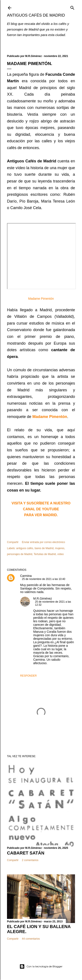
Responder (28, 676)
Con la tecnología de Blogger (41, 966)
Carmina (26, 576)
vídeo (60, 554)
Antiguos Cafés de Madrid (36, 15)
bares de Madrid (44, 548)
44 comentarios (31, 939)
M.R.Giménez (43, 598)
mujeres (60, 548)
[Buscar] (72, 7)
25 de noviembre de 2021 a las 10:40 (44, 579)
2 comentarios (30, 860)
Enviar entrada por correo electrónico (43, 542)
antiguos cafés (25, 548)
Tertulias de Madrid (45, 554)
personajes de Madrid (20, 554)
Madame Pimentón (41, 299)
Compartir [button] (13, 542)
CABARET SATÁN (26, 853)
